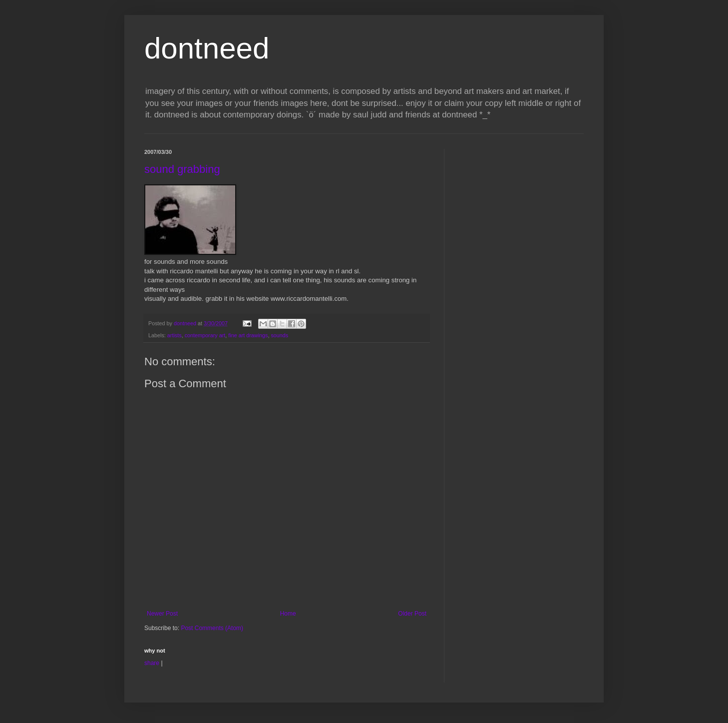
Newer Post (162, 614)
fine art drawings (248, 335)
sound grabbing (182, 169)
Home (288, 614)
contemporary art (205, 335)
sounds (279, 335)
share (152, 663)
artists (175, 335)
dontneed (207, 48)
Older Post (412, 614)
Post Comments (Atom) (212, 628)
